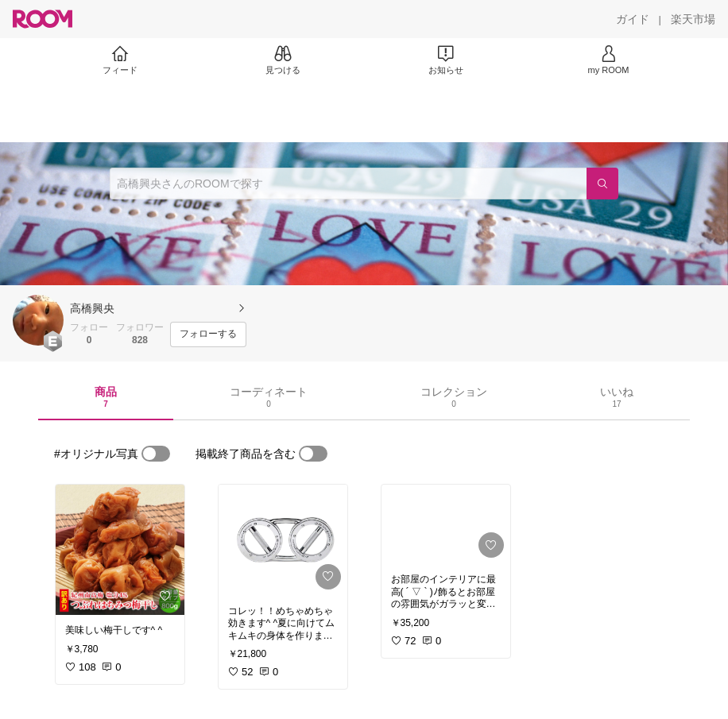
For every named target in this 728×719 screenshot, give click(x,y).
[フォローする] (208, 334)
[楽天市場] (693, 19)
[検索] (602, 184)
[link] (120, 550)
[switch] (156, 454)
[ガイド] (633, 19)
